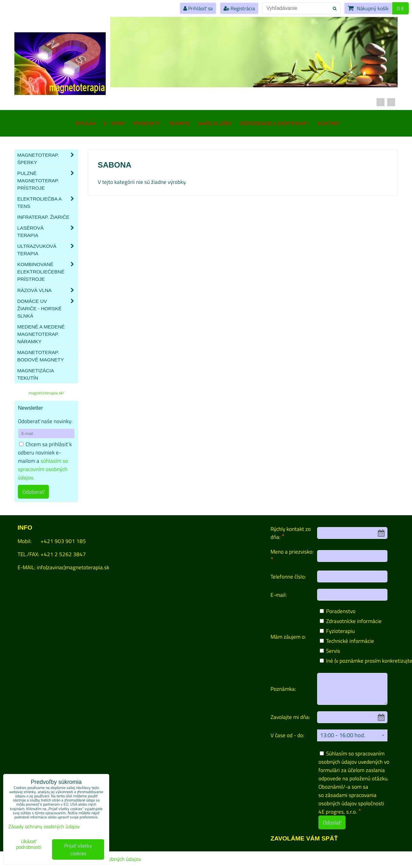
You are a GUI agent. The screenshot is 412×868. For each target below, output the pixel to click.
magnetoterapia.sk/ (46, 393)
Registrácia (239, 8)
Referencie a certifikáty (275, 123)
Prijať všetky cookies (78, 849)
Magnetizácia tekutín (35, 374)
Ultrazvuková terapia (48, 250)
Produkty (147, 123)
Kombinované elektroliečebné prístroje (48, 272)
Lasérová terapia (48, 232)
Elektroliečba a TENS (48, 202)
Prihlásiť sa (198, 8)
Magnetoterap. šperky (48, 159)
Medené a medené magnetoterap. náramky (41, 334)
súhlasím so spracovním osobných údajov (43, 469)
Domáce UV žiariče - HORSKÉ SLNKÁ (48, 308)
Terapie (179, 123)
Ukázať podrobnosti (29, 844)
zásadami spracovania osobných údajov (347, 799)
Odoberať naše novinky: (45, 421)
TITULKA (85, 123)
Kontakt (329, 123)
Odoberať (33, 492)
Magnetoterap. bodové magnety (41, 356)
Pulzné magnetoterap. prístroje (48, 181)
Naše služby (215, 123)
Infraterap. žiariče (43, 217)
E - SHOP (114, 123)
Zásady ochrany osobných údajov (44, 826)
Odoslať (332, 822)
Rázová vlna (48, 290)
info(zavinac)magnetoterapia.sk (73, 567)
